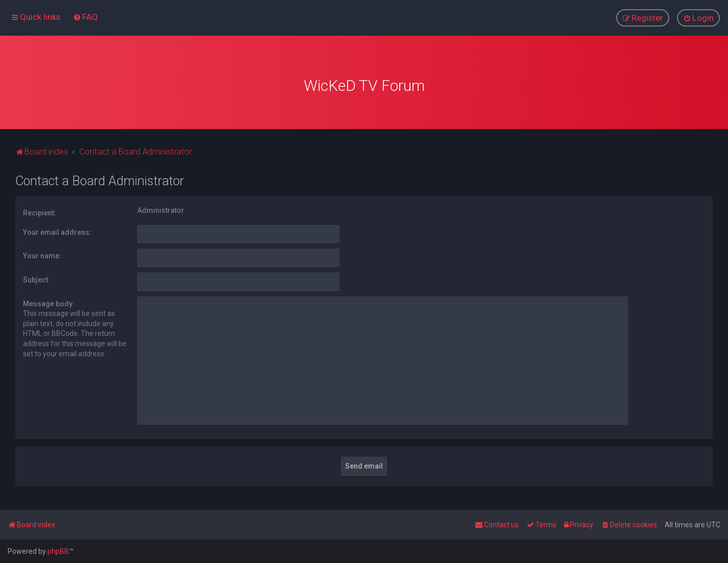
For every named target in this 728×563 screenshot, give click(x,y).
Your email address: (57, 230)
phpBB (58, 551)
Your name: (42, 254)
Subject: (37, 278)
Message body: (49, 302)
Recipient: (40, 211)
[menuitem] (86, 16)
